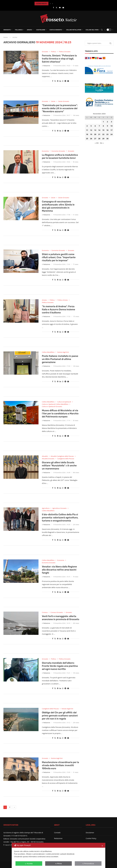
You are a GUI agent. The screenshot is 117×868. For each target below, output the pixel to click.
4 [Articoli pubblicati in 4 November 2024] (87, 126)
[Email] (63, 8)
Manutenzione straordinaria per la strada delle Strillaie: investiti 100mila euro (60, 765)
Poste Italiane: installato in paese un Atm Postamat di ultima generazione (60, 359)
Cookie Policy (91, 838)
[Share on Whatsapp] (63, 81)
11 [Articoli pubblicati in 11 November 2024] (87, 130)
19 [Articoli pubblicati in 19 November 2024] (91, 134)
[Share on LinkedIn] (60, 81)
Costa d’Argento (56, 30)
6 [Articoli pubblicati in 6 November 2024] (95, 126)
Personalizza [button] (88, 863)
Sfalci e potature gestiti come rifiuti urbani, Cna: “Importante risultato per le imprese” (59, 257)
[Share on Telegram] (65, 81)
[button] (50, 4)
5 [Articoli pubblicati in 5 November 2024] (91, 126)
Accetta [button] (29, 863)
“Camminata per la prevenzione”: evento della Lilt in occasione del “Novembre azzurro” (60, 108)
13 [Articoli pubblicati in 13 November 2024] (95, 130)
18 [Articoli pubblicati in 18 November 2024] (87, 134)
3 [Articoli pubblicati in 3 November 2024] (111, 122)
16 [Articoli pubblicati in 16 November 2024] (107, 130)
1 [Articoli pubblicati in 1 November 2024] (103, 122)
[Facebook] (53, 8)
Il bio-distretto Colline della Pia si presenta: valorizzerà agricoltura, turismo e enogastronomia (60, 518)
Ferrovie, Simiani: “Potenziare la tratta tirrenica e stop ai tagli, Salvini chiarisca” (59, 59)
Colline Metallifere (74, 30)
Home (6, 37)
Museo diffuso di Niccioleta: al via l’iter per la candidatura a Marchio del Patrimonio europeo (60, 414)
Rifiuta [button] (58, 863)
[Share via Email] (68, 81)
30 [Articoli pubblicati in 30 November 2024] (107, 138)
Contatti (57, 833)
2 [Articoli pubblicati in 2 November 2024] (107, 122)
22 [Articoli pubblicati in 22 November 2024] (103, 134)
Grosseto (7, 30)
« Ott (97, 143)
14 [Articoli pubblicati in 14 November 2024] (99, 130)
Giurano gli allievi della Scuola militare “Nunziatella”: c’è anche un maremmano (59, 466)
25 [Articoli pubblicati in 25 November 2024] (87, 138)
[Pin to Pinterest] (58, 81)
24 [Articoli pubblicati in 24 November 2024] (111, 134)
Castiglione (41, 30)
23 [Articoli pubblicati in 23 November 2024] (107, 134)
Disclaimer (90, 833)
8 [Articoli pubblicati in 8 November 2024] (103, 126)
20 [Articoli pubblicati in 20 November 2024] (95, 134)
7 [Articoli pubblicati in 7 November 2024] (99, 126)
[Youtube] (60, 8)
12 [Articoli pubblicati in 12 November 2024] (91, 130)
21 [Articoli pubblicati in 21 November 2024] (99, 134)
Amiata (29, 30)
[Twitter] (57, 8)
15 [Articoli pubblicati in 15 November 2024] (103, 130)
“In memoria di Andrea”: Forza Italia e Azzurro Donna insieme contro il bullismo (58, 309)
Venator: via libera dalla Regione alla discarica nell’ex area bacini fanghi (59, 570)
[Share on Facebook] (53, 81)
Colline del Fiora (92, 30)
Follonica (19, 30)
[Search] (102, 30)
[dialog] (58, 855)
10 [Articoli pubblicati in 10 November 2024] (111, 126)
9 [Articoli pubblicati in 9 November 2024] (107, 126)
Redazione (47, 66)
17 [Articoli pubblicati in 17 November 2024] (111, 130)
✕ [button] (102, 846)
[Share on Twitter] (55, 81)
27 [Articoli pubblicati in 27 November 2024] (95, 138)
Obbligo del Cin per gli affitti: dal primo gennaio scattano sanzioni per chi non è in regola (60, 716)
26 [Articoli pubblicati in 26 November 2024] (91, 138)
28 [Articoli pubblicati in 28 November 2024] (99, 138)
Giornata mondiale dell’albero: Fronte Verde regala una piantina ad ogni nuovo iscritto (60, 666)
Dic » (102, 143)
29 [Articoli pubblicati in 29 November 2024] (103, 138)
